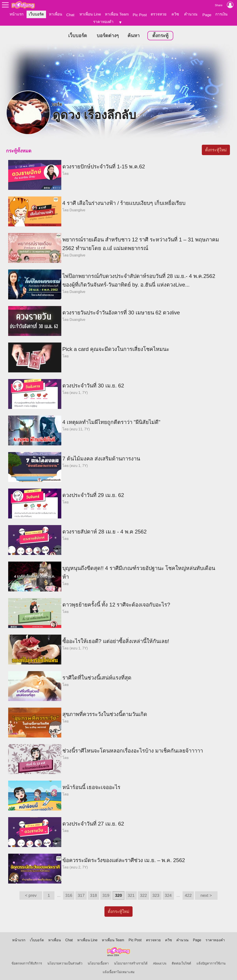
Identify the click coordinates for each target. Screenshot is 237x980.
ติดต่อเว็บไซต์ (181, 963)
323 (156, 895)
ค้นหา (134, 35)
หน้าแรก (16, 14)
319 (106, 895)
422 (188, 895)
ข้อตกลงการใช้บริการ (27, 963)
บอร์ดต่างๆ (108, 35)
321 (131, 895)
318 (93, 895)
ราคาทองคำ (103, 22)
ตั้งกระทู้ (160, 35)
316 (69, 895)
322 (144, 895)
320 (118, 895)
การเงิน (221, 14)
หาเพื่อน (56, 14)
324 (168, 895)
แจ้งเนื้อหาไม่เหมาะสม (119, 971)
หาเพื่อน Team (117, 14)
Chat (70, 15)
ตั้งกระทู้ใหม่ (216, 149)
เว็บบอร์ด (36, 14)
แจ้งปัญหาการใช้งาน (211, 963)
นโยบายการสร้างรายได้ (131, 963)
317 (81, 895)
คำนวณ (191, 14)
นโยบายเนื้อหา (98, 963)
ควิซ (175, 14)
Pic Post (140, 15)
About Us (160, 963)
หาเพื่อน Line (90, 14)
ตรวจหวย (159, 14)
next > (206, 895)
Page (207, 15)
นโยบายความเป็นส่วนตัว (65, 963)
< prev (31, 895)
